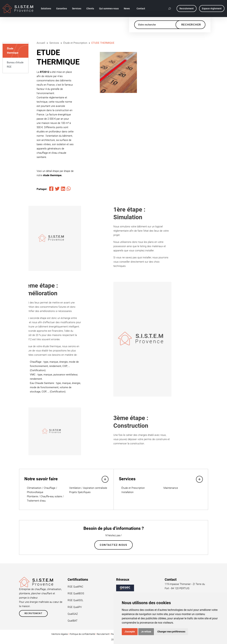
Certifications (78, 579)
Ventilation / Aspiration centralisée (88, 488)
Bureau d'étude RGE (15, 65)
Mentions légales (60, 634)
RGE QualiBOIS (76, 593)
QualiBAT (73, 621)
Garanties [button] (62, 9)
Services (54, 43)
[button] (170, 9)
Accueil (41, 43)
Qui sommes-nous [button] (109, 9)
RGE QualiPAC (75, 587)
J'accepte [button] (130, 632)
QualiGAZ (73, 614)
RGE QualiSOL (75, 600)
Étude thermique (13, 51)
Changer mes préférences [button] (171, 632)
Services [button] (77, 9)
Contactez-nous (114, 545)
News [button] (127, 9)
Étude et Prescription (75, 43)
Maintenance (171, 488)
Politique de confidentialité (82, 634)
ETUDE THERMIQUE (103, 43)
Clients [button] (90, 9)
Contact (141, 9)
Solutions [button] (46, 9)
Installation (127, 492)
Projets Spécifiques (80, 492)
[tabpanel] (118, 72)
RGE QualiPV (75, 607)
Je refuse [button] (146, 632)
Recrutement (33, 613)
